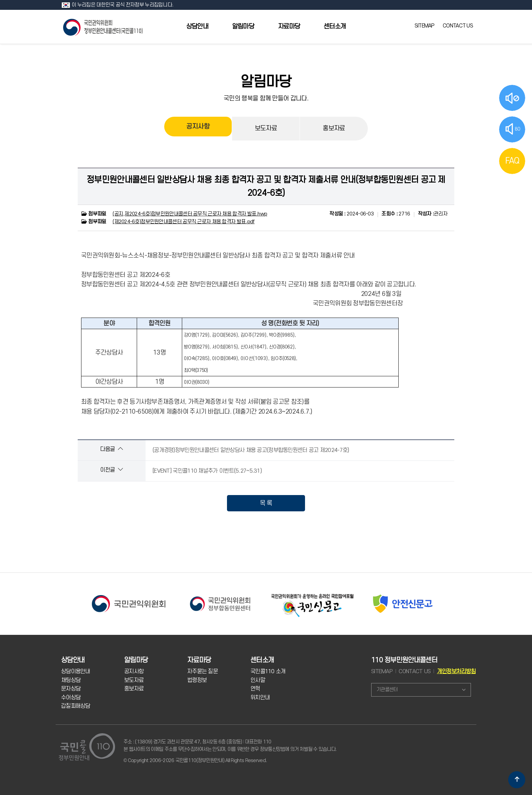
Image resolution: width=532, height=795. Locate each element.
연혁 (255, 689)
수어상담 (71, 698)
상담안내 (197, 27)
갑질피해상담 (76, 706)
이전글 (111, 470)
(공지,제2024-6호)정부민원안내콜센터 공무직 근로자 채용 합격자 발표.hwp (190, 214)
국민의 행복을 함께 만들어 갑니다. (266, 98)
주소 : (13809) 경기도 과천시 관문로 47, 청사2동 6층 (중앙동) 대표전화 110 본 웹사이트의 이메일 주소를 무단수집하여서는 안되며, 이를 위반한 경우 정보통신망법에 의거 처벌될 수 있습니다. (230, 746)
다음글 (111, 449)
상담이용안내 (76, 671)
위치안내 (260, 698)
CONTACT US (458, 26)
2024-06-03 (351, 214)
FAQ (512, 161)
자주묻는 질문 (203, 671)
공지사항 (198, 129)
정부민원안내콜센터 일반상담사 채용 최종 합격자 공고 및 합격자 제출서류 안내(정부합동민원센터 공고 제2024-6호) (266, 186)
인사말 (258, 680)
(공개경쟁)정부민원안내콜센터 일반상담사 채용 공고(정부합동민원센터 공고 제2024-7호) (251, 450)
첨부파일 (94, 214)
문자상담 (71, 689)
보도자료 (266, 128)
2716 (396, 214)
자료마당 (289, 27)
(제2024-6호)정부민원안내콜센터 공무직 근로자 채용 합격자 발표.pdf (184, 222)
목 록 (266, 503)
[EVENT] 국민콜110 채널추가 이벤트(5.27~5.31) (207, 471)
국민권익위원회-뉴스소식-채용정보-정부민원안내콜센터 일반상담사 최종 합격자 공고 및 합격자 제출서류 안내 (218, 255)
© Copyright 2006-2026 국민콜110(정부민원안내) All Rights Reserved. (195, 761)
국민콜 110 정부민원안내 (103, 27)
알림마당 (243, 27)
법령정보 (197, 680)
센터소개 (335, 27)
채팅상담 (71, 680)
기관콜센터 (387, 690)
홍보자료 (334, 128)
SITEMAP (425, 26)
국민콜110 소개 (268, 671)
